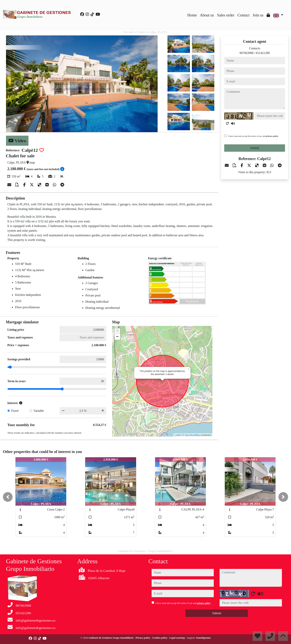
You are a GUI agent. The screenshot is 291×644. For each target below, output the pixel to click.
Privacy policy (143, 638)
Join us (258, 15)
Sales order (226, 15)
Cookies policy (160, 638)
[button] (8, 497)
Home (192, 15)
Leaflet (178, 435)
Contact (244, 15)
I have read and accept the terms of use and (253, 136)
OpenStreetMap (192, 435)
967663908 (246, 53)
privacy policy (272, 136)
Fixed (15, 411)
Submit (255, 148)
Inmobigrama (203, 638)
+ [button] (117, 331)
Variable (39, 411)
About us (207, 15)
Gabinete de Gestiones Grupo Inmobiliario (111, 638)
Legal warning (177, 638)
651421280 (263, 53)
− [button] (117, 337)
